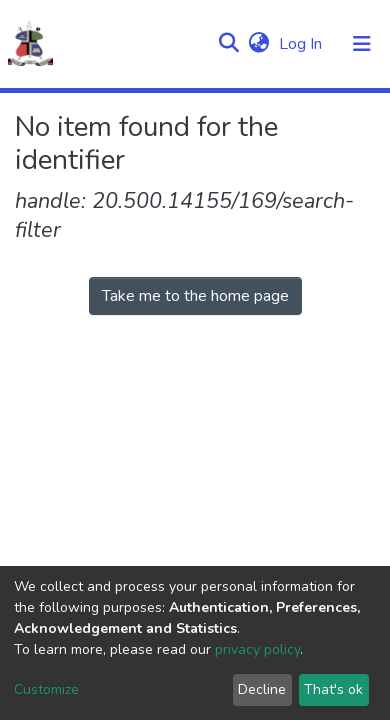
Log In (302, 44)
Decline (262, 689)
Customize (46, 689)
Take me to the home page (195, 296)
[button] (258, 44)
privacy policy (257, 649)
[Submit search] (228, 44)
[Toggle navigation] (362, 44)
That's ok (333, 689)
